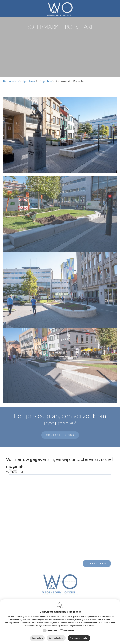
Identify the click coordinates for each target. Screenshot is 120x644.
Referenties (10, 81)
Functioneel (52, 631)
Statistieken (69, 631)
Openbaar (28, 81)
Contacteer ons (60, 431)
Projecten (44, 81)
